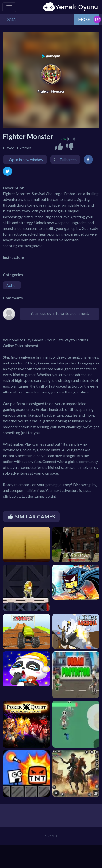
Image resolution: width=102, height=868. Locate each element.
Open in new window (26, 159)
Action (12, 285)
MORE (84, 19)
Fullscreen (68, 159)
